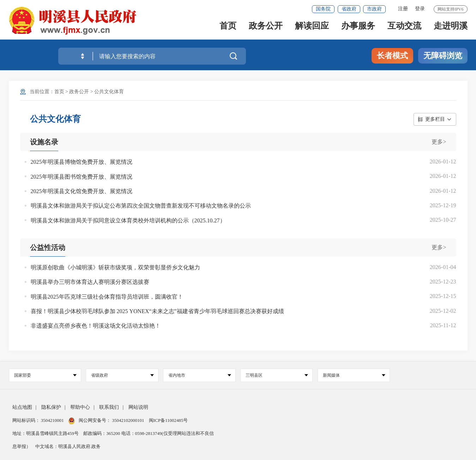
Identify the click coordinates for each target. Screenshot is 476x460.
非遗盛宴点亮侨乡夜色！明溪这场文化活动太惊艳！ (96, 326)
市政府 (374, 9)
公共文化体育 (109, 92)
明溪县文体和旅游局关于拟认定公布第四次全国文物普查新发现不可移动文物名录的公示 (141, 206)
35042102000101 (128, 420)
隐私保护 (51, 407)
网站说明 (138, 407)
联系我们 (109, 407)
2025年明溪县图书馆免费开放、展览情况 (82, 177)
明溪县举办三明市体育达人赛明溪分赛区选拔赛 (90, 282)
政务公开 (266, 29)
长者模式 (392, 56)
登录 (420, 9)
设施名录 (44, 142)
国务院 (323, 9)
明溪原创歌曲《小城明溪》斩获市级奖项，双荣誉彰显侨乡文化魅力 (115, 267)
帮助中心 (80, 407)
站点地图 (22, 407)
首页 (228, 29)
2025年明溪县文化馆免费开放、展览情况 (82, 191)
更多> (439, 142)
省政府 (349, 9)
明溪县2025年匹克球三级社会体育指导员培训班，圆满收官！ (107, 297)
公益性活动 (48, 247)
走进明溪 (451, 29)
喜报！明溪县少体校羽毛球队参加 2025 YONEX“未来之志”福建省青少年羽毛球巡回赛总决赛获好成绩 (157, 311)
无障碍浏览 (443, 56)
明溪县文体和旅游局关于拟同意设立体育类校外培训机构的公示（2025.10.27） (128, 220)
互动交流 (404, 29)
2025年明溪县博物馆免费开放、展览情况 (82, 162)
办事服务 (358, 29)
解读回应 (312, 29)
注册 (403, 9)
